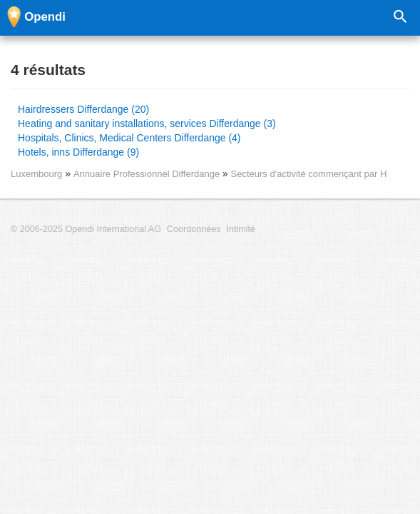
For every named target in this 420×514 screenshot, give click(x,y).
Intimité (241, 229)
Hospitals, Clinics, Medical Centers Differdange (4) (129, 138)
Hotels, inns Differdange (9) (78, 152)
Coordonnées (194, 229)
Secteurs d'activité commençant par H (309, 174)
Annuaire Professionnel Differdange (148, 174)
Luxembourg (36, 174)
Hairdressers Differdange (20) (83, 109)
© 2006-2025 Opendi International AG (86, 229)
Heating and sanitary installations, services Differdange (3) (147, 124)
